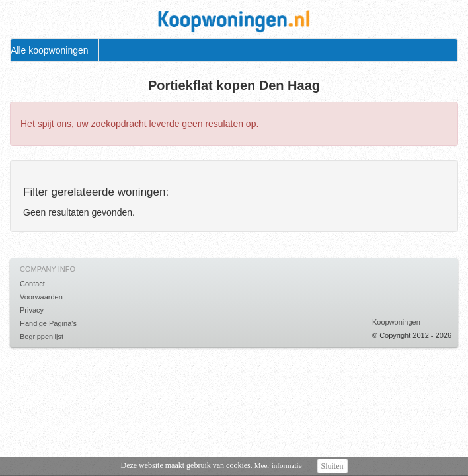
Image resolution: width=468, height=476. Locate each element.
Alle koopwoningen (50, 50)
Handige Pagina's (48, 323)
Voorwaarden (41, 297)
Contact (32, 284)
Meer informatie (278, 465)
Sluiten (332, 466)
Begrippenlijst (42, 337)
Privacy (32, 310)
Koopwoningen (396, 322)
